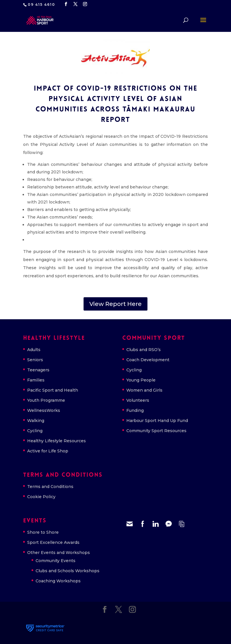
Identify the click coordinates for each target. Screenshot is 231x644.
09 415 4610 (41, 4)
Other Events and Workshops (59, 553)
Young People (141, 380)
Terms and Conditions (50, 487)
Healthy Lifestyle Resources (57, 441)
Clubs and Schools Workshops (68, 571)
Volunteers (138, 400)
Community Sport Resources (156, 431)
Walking (36, 421)
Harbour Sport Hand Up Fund (157, 421)
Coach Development (148, 360)
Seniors (35, 360)
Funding (135, 410)
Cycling (35, 431)
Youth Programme (46, 400)
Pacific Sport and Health (53, 390)
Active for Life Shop (48, 451)
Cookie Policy (41, 497)
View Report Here (115, 304)
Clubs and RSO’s (144, 350)
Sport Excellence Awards (53, 542)
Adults (34, 350)
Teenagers (38, 370)
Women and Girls (144, 390)
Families (36, 380)
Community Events (56, 561)
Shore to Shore (43, 532)
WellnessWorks (44, 410)
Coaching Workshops (58, 581)
